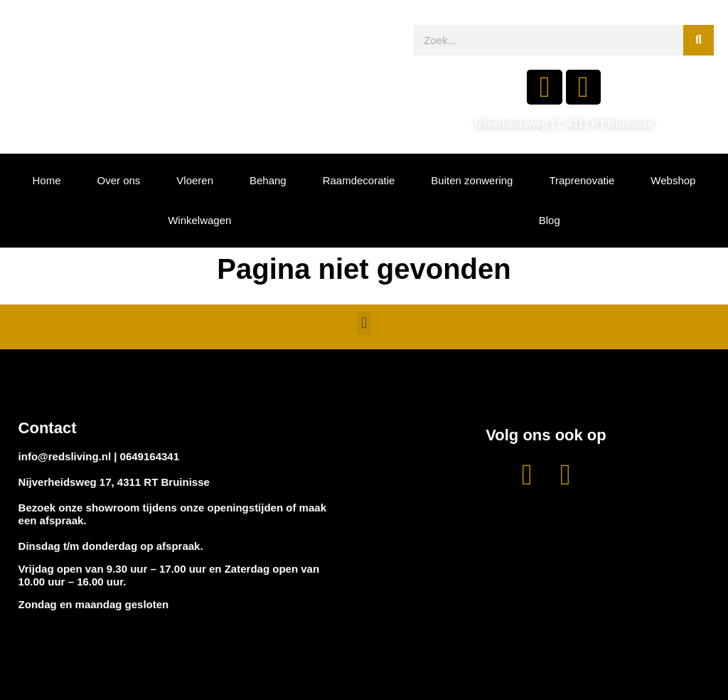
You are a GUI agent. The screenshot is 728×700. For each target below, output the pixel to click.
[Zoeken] (698, 40)
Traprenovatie (582, 180)
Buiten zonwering (472, 180)
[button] (364, 323)
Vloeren (195, 180)
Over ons (118, 180)
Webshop (673, 180)
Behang (268, 180)
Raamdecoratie (359, 180)
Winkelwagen (199, 220)
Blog (550, 220)
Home (46, 180)
